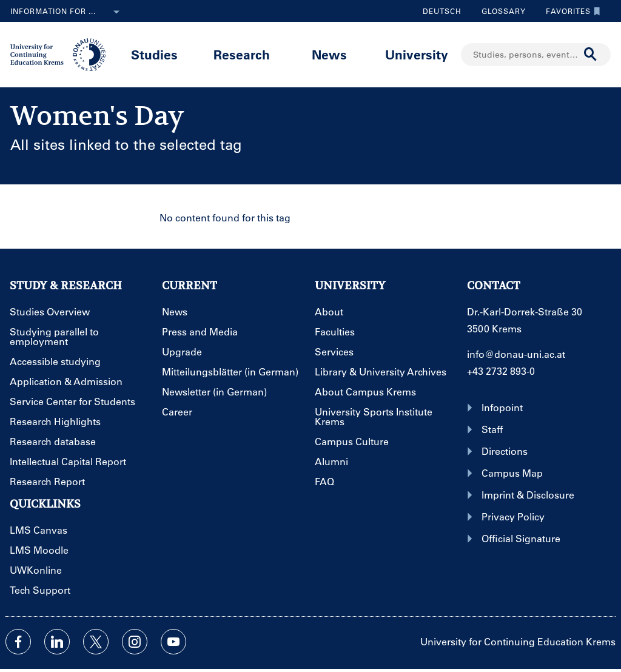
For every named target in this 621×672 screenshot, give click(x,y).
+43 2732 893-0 (501, 371)
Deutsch (442, 11)
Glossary (499, 11)
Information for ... (67, 12)
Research (242, 54)
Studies (154, 54)
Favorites (570, 11)
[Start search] (591, 55)
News (329, 54)
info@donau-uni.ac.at (516, 354)
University (417, 54)
